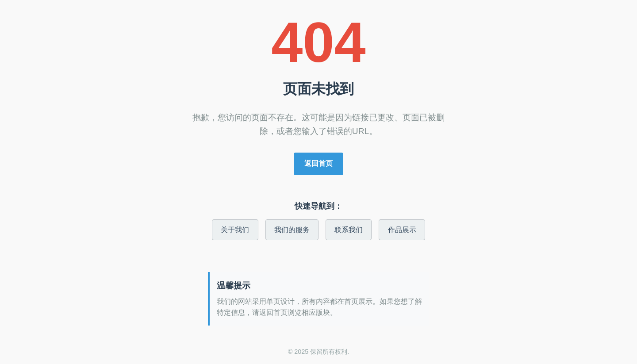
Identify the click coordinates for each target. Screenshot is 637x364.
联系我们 (349, 230)
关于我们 (235, 230)
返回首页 (318, 163)
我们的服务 (292, 230)
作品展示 (402, 230)
